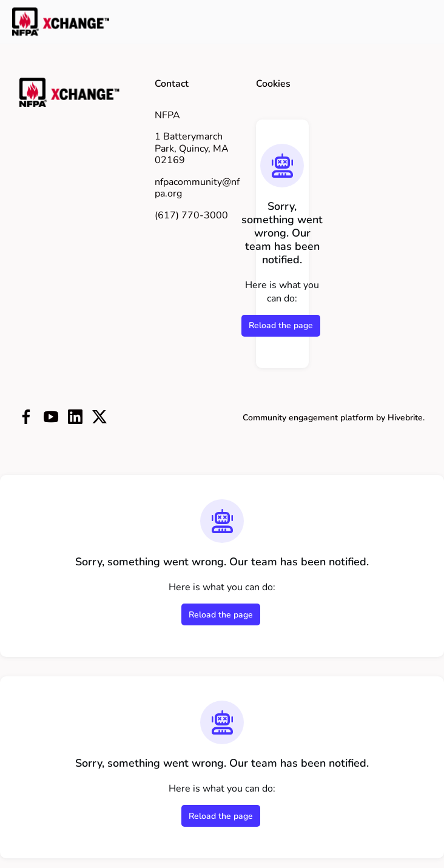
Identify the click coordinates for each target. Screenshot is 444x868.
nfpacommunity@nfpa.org (197, 188)
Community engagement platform (308, 418)
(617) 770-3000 (191, 215)
